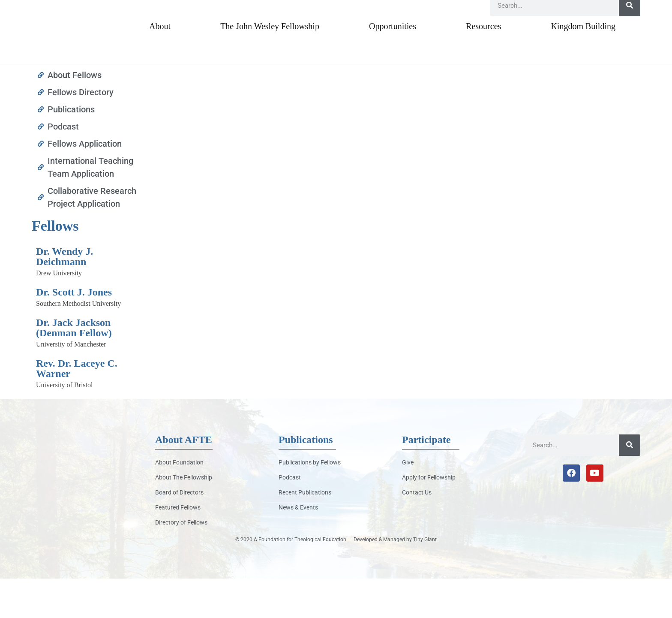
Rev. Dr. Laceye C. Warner (77, 408)
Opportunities (393, 66)
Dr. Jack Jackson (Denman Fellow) (74, 368)
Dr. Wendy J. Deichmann (64, 296)
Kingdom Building (583, 66)
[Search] (630, 45)
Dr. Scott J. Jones (74, 332)
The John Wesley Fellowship (270, 66)
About (160, 66)
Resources (483, 66)
